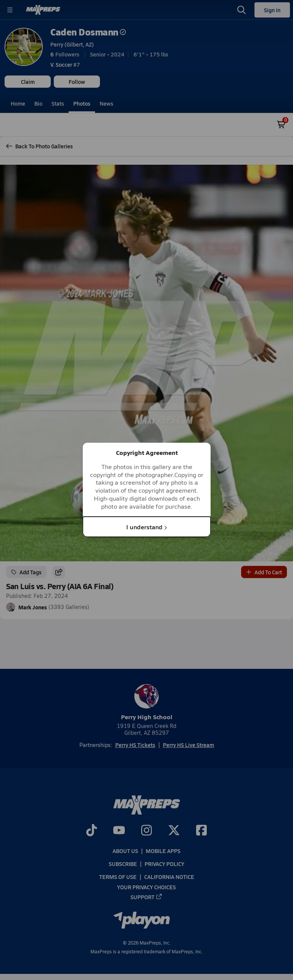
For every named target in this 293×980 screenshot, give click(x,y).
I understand (147, 527)
